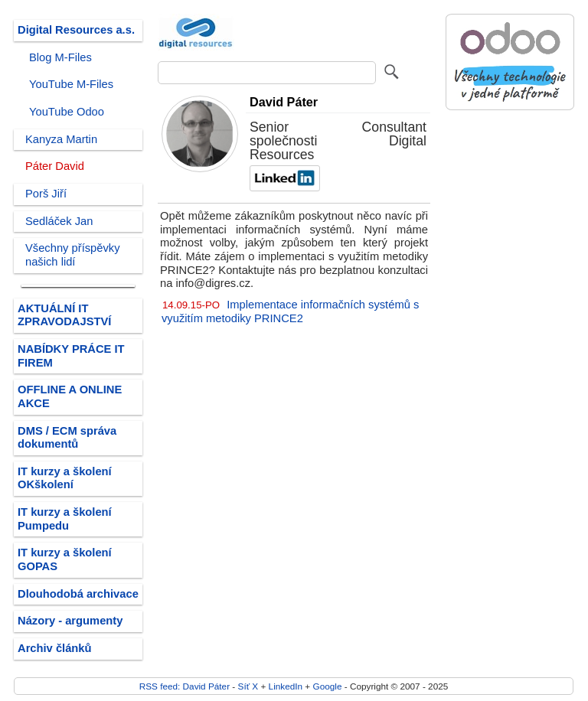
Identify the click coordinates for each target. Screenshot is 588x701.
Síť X (248, 686)
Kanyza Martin (61, 139)
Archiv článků (55, 648)
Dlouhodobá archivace (78, 594)
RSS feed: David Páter (185, 686)
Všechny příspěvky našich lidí (73, 255)
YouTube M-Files (71, 84)
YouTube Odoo (67, 112)
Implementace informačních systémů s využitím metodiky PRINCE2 (290, 311)
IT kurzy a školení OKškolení (65, 478)
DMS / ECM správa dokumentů (67, 438)
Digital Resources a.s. (76, 30)
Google (328, 686)
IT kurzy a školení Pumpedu (65, 519)
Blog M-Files (60, 57)
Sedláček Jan (59, 221)
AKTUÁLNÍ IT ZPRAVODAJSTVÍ (64, 315)
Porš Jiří (46, 194)
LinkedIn (286, 686)
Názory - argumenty (70, 621)
